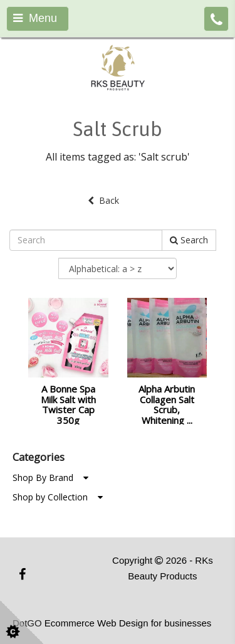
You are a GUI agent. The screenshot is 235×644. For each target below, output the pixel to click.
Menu (35, 18)
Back (103, 200)
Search (189, 240)
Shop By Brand (50, 478)
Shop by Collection (58, 497)
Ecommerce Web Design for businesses (128, 623)
